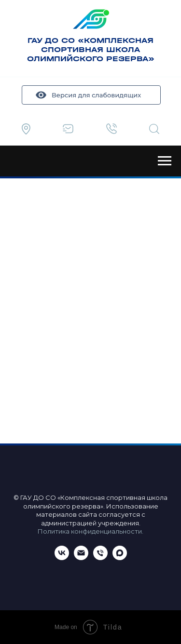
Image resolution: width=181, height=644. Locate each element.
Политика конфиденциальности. (90, 531)
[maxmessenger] (120, 557)
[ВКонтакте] (62, 557)
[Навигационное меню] (165, 161)
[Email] (81, 557)
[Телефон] (100, 557)
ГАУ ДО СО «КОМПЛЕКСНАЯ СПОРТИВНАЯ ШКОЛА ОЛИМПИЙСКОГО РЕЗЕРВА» (91, 49)
